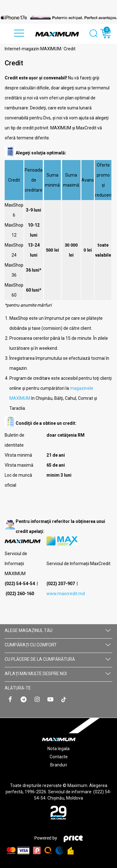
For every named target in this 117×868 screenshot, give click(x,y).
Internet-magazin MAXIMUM (33, 49)
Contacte (59, 757)
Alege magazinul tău (58, 630)
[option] (58, 18)
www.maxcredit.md (66, 594)
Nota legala (58, 749)
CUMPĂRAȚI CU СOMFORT (58, 645)
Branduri (59, 765)
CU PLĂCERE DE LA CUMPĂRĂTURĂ (58, 659)
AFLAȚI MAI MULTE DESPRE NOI (58, 674)
